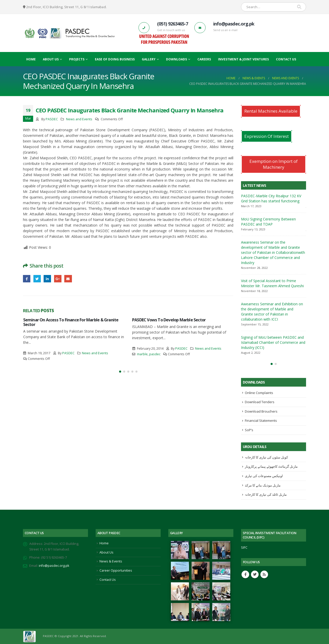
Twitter (37, 279)
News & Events (111, 561)
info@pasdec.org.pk (54, 566)
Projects (77, 59)
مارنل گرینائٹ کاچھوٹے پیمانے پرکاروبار (271, 466)
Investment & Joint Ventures (243, 59)
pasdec (155, 354)
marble (142, 354)
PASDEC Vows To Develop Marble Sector (169, 320)
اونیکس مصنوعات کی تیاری (264, 476)
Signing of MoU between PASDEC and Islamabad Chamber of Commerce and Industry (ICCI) (273, 342)
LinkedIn (47, 279)
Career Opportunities (116, 570)
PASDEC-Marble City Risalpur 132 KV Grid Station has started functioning (271, 198)
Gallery (149, 59)
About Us (51, 59)
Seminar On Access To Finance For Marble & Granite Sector (71, 322)
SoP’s (249, 430)
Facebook (27, 279)
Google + (58, 279)
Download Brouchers (261, 411)
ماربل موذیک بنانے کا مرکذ (263, 485)
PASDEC (52, 119)
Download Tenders (260, 402)
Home (31, 59)
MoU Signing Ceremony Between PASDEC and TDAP (268, 222)
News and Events (79, 119)
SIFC (244, 548)
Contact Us (286, 59)
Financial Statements (261, 420)
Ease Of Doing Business (115, 59)
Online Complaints (259, 393)
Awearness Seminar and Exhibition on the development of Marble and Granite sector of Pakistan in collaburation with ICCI (272, 312)
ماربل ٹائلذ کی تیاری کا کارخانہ (266, 494)
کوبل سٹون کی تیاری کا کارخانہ (266, 457)
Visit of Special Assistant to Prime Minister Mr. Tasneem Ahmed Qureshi (272, 283)
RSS (264, 574)
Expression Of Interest (267, 136)
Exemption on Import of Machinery (274, 164)
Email (68, 279)
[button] (120, 372)
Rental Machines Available (271, 111)
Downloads (176, 59)
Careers (204, 59)
